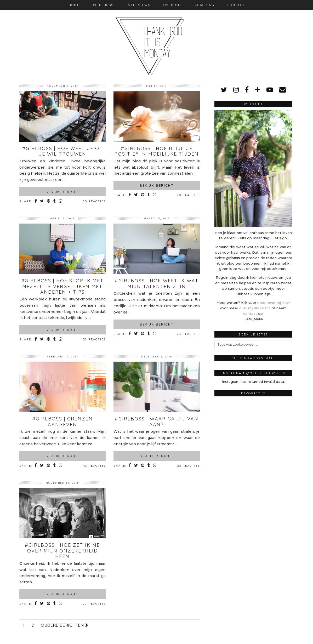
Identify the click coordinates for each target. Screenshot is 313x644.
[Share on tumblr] (55, 201)
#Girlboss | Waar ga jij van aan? (157, 422)
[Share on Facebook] (36, 201)
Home (74, 5)
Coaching (205, 5)
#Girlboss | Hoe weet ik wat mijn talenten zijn (157, 284)
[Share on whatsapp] (61, 201)
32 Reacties (94, 339)
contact (250, 314)
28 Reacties (189, 466)
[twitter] (224, 90)
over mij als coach (255, 308)
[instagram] (236, 90)
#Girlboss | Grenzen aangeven (62, 422)
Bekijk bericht (62, 192)
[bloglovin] (258, 90)
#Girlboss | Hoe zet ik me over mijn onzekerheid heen (62, 551)
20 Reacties (94, 201)
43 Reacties (94, 466)
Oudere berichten (65, 625)
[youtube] (270, 90)
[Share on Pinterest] (49, 201)
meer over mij (269, 303)
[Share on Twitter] (42, 201)
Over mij (173, 5)
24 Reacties (188, 334)
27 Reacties (94, 604)
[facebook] (247, 90)
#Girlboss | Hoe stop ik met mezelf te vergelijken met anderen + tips (62, 286)
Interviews (138, 5)
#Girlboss (103, 5)
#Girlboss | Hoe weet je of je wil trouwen (62, 151)
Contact (236, 5)
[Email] (283, 90)
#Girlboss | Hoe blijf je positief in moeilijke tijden (157, 151)
